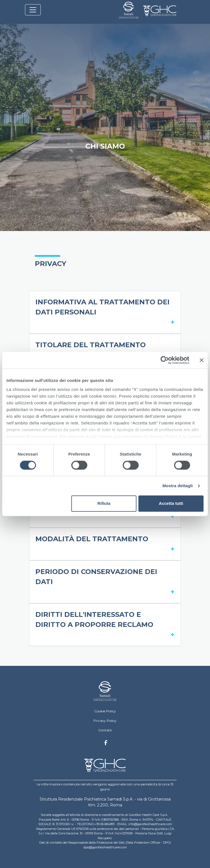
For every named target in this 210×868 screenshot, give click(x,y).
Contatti (105, 730)
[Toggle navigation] (33, 10)
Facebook (106, 744)
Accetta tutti (171, 504)
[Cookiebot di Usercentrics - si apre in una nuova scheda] (165, 360)
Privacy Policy (105, 721)
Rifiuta (104, 504)
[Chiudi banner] (202, 360)
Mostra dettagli (177, 486)
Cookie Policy (105, 711)
